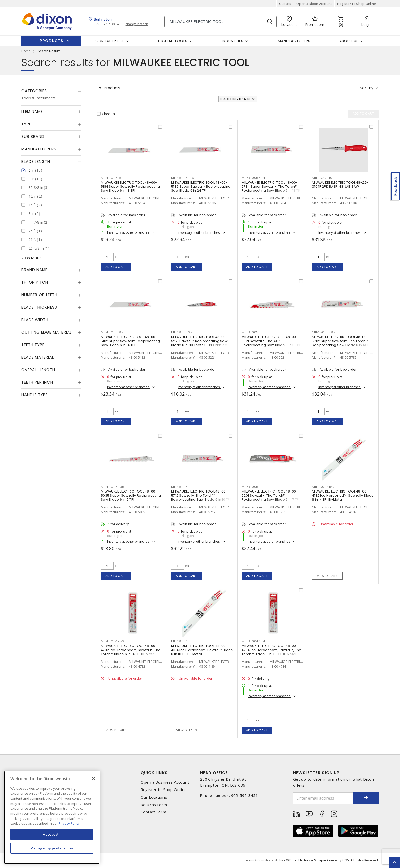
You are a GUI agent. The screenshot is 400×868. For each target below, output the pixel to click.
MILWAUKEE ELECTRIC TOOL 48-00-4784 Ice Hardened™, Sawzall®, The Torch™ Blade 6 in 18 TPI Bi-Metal (271, 650)
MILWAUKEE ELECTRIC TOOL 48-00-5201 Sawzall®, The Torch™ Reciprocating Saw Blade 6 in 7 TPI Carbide (271, 497)
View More (32, 258)
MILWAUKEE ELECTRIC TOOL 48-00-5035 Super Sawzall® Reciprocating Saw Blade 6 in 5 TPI (131, 495)
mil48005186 (183, 178)
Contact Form (153, 812)
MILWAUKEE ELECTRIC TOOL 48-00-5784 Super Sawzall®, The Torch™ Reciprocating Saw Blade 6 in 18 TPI (271, 186)
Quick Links (154, 773)
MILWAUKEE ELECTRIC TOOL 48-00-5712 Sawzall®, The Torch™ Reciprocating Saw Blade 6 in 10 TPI (201, 495)
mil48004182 (323, 487)
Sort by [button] (367, 88)
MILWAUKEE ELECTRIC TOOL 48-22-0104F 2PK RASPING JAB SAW (340, 184)
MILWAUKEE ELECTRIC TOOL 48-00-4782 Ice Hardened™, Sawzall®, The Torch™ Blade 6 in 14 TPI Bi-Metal (131, 650)
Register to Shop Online (357, 4)
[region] (52, 817)
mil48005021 (253, 332)
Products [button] (52, 41)
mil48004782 (112, 641)
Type (26, 124)
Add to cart (116, 267)
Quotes (285, 4)
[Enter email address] (323, 798)
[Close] (93, 779)
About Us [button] (349, 41)
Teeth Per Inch (37, 382)
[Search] (220, 22)
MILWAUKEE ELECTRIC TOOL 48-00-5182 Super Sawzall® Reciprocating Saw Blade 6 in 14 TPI (130, 341)
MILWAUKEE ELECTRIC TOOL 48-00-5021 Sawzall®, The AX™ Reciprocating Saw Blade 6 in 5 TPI (271, 341)
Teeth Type (33, 345)
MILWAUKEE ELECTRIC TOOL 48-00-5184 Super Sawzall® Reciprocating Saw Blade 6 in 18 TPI (130, 186)
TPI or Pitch (35, 282)
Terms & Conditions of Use (264, 860)
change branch (137, 24)
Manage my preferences (52, 848)
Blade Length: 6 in (235, 99)
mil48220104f (324, 178)
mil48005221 (182, 332)
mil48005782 (324, 332)
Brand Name (34, 270)
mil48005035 (112, 487)
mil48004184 (183, 641)
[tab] (51, 91)
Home (26, 51)
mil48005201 (253, 487)
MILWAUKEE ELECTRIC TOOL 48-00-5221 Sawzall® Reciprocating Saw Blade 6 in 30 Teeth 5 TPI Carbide (199, 341)
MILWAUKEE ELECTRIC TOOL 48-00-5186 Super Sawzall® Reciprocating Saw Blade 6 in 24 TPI (201, 186)
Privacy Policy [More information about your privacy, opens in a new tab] (69, 823)
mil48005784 (253, 178)
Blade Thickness (39, 307)
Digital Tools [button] (173, 41)
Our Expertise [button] (110, 41)
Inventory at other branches (129, 232)
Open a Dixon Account (314, 4)
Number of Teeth (39, 295)
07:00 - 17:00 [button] (104, 24)
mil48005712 (182, 487)
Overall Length (38, 370)
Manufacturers (294, 41)
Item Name (32, 112)
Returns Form (154, 805)
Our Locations (154, 797)
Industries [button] (233, 41)
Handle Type (35, 395)
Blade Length (36, 161)
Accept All (52, 834)
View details (327, 576)
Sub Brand (33, 137)
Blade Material (38, 357)
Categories (34, 91)
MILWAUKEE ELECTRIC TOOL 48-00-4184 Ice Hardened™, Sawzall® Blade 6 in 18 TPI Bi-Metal (202, 650)
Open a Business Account (165, 782)
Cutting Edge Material (47, 332)
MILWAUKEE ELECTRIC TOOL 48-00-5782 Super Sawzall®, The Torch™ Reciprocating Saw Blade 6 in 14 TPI (342, 341)
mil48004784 (253, 641)
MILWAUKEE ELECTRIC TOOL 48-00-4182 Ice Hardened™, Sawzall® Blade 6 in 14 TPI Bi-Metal (343, 495)
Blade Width (35, 320)
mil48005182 (112, 332)
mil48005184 (112, 178)
